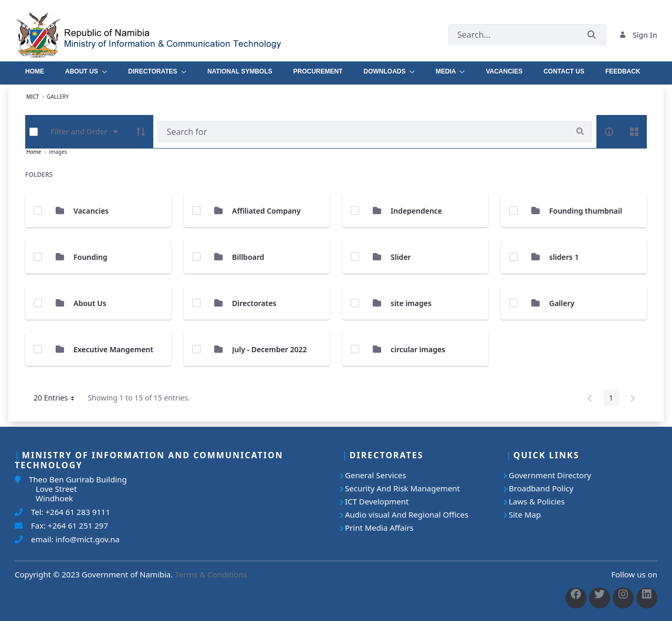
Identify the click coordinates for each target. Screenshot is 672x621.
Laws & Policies (537, 501)
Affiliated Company (266, 211)
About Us (90, 303)
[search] (580, 131)
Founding (90, 257)
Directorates (254, 303)
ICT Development (377, 501)
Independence (416, 211)
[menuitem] (35, 69)
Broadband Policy (541, 488)
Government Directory (550, 475)
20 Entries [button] (58, 399)
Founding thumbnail (586, 211)
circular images (418, 349)
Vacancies (91, 211)
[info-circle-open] (609, 132)
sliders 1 (564, 257)
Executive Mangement (113, 349)
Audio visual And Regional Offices (407, 514)
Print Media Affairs (379, 528)
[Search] (363, 132)
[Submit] (592, 35)
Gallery (562, 303)
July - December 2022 (269, 349)
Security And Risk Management (402, 488)
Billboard (248, 257)
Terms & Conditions (211, 574)
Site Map (525, 514)
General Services (375, 475)
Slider (401, 257)
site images (411, 303)
